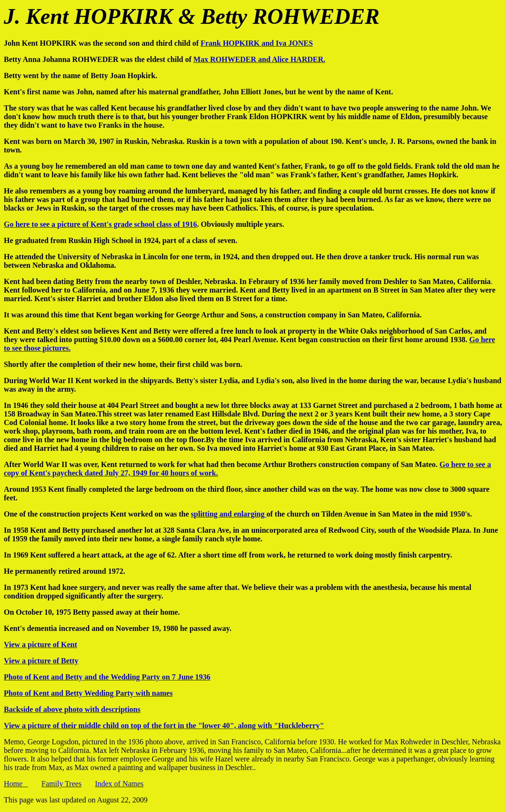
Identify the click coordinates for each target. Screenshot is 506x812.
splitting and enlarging (229, 514)
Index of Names (119, 784)
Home (16, 784)
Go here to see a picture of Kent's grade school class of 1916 (101, 224)
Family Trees (61, 784)
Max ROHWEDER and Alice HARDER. (259, 59)
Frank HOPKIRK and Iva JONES (257, 43)
